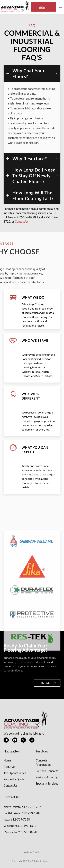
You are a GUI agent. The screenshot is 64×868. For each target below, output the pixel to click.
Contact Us (22, 229)
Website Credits (32, 852)
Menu (60, 7)
